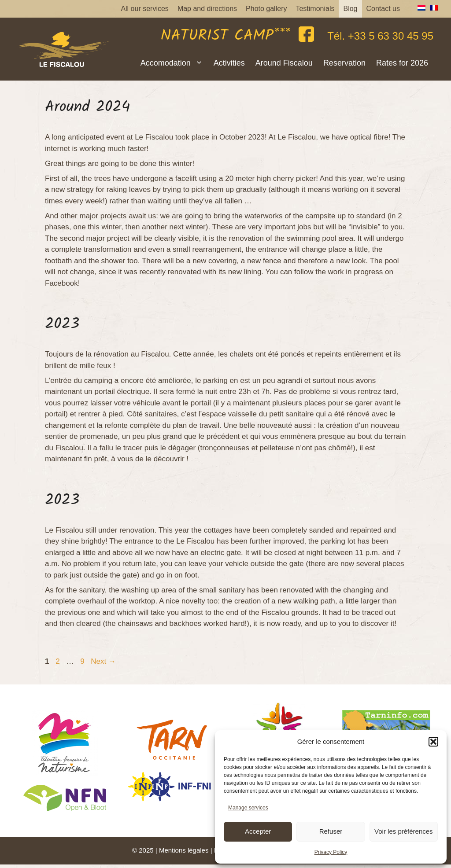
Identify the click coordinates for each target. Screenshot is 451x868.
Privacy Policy (331, 852)
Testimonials (315, 9)
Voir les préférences (404, 831)
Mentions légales (184, 850)
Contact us (383, 9)
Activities (229, 63)
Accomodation (174, 63)
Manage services (248, 808)
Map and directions (207, 9)
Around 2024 (87, 107)
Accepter (258, 831)
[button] (433, 742)
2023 (62, 324)
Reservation (344, 63)
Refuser (331, 831)
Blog (350, 9)
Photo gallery (266, 9)
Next (103, 661)
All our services (144, 9)
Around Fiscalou (284, 63)
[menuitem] (419, 8)
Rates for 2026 (402, 63)
